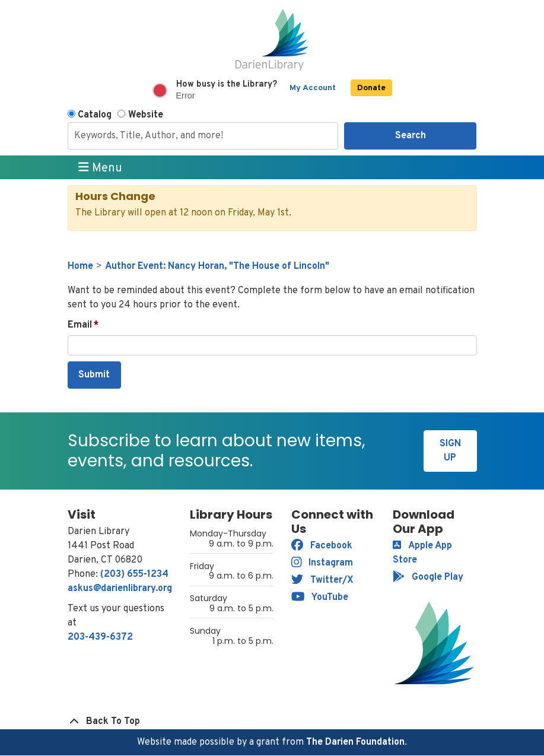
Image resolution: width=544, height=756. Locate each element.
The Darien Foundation (355, 742)
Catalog (95, 115)
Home (80, 266)
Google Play (428, 577)
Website (146, 115)
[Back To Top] (272, 722)
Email (80, 325)
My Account (313, 88)
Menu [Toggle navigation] (100, 168)
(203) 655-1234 (134, 574)
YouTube (320, 598)
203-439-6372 (100, 637)
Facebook (322, 546)
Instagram (322, 563)
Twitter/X (322, 580)
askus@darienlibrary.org (120, 589)
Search (411, 136)
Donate (371, 88)
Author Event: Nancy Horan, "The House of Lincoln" (217, 266)
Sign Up (450, 451)
